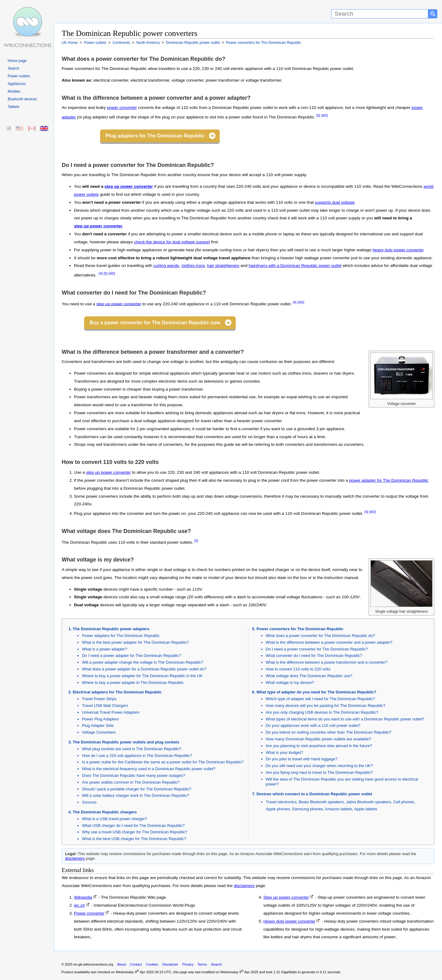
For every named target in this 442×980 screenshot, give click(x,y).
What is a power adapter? (105, 649)
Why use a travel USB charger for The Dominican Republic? (135, 832)
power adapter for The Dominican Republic (389, 480)
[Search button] (433, 14)
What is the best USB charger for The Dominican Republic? (134, 839)
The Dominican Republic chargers (105, 812)
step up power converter (129, 186)
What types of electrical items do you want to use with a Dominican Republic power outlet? (345, 719)
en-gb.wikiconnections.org (93, 964)
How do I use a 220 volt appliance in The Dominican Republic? (137, 756)
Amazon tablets (339, 809)
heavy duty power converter (398, 250)
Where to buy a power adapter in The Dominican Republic (133, 683)
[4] (101, 273)
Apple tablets (366, 809)
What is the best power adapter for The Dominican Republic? (135, 642)
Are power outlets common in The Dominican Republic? (131, 782)
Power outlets (19, 76)
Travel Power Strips (99, 699)
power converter (122, 108)
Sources (89, 802)
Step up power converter (286, 897)
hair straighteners (223, 266)
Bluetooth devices (22, 99)
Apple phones (278, 809)
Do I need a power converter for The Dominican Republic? (317, 649)
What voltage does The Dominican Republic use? (309, 676)
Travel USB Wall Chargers (105, 706)
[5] (106, 273)
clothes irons (193, 266)
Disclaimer (170, 964)
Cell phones (404, 802)
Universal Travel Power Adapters (111, 712)
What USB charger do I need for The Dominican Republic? (133, 826)
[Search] (380, 14)
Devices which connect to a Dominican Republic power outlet (314, 794)
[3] (318, 115)
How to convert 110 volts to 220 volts (298, 669)
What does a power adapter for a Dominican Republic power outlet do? (144, 669)
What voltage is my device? (290, 683)
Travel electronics (281, 802)
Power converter (89, 913)
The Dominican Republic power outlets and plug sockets (126, 742)
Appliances (17, 84)
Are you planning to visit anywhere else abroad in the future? (319, 746)
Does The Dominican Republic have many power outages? (134, 776)
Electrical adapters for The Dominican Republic (117, 692)
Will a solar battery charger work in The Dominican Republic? (136, 795)
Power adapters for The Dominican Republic (121, 636)
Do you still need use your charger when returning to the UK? (319, 766)
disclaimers (75, 858)
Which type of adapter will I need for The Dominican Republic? (320, 699)
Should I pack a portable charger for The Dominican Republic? (137, 789)
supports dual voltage (335, 202)
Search (14, 68)
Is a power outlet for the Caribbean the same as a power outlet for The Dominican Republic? (163, 762)
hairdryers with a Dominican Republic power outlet (295, 266)
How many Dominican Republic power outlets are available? (319, 739)
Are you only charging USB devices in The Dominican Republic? (322, 712)
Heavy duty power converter (289, 921)
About (121, 964)
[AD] (324, 115)
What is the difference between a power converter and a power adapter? (329, 642)
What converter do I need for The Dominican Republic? (314, 656)
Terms (202, 964)
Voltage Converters (99, 732)
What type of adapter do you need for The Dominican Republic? (316, 692)
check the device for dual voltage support (172, 242)
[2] (196, 541)
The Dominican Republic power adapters (111, 629)
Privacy (188, 964)
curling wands (166, 266)
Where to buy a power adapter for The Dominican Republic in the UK (142, 676)
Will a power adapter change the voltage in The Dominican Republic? (143, 662)
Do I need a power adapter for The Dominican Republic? (132, 656)
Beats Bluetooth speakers (321, 802)
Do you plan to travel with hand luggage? (302, 759)
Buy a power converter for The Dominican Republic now (155, 323)
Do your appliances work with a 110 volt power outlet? (313, 725)
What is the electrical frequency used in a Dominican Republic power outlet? (149, 769)
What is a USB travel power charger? (114, 819)
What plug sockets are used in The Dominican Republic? (132, 749)
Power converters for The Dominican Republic (300, 629)
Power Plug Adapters (101, 719)
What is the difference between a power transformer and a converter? (327, 662)
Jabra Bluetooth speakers (369, 802)
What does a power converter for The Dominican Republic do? (320, 636)
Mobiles (14, 91)
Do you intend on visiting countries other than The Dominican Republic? (329, 732)
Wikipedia (83, 897)
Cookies (152, 964)
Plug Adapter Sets (98, 725)
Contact (136, 964)
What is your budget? (285, 752)
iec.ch (79, 905)
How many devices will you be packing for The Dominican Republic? (326, 706)
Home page (17, 61)
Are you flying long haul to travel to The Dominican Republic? (319, 772)
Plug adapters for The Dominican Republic (155, 136)
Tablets (14, 107)
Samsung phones (308, 809)
